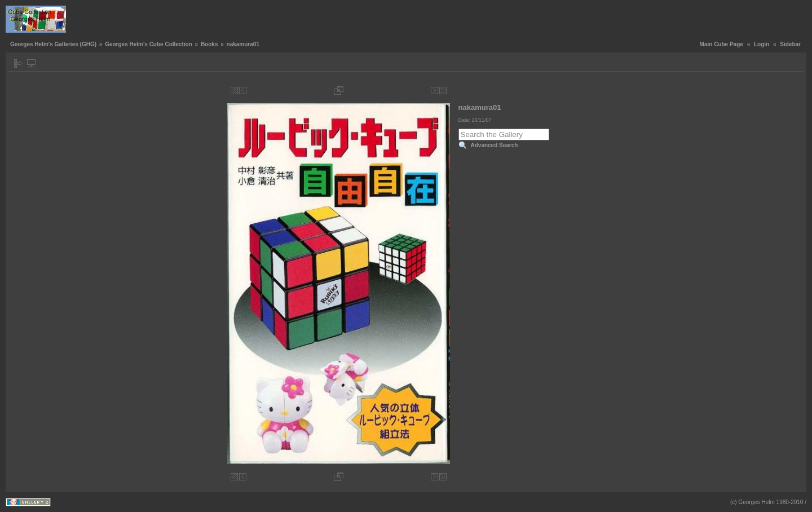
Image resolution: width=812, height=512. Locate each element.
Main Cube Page (721, 44)
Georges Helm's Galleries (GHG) (53, 44)
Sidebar (790, 44)
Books (209, 44)
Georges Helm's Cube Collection (149, 44)
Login (762, 44)
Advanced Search (495, 145)
